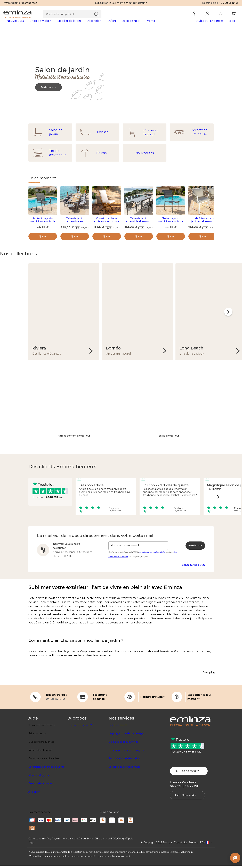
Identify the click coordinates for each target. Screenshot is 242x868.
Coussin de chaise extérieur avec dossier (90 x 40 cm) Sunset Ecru (107, 228)
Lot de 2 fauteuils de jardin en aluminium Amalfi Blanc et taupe (203, 227)
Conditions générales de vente (47, 769)
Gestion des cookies (40, 786)
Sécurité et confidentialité (124, 761)
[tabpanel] (92, 24)
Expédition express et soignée (127, 753)
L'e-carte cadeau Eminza (123, 744)
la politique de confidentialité (152, 554)
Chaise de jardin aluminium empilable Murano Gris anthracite (171, 227)
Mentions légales (39, 778)
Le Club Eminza (118, 728)
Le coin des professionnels (124, 769)
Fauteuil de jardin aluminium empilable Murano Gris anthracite (43, 227)
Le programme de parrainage (126, 736)
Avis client (34, 794)
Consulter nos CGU (193, 567)
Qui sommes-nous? (80, 728)
